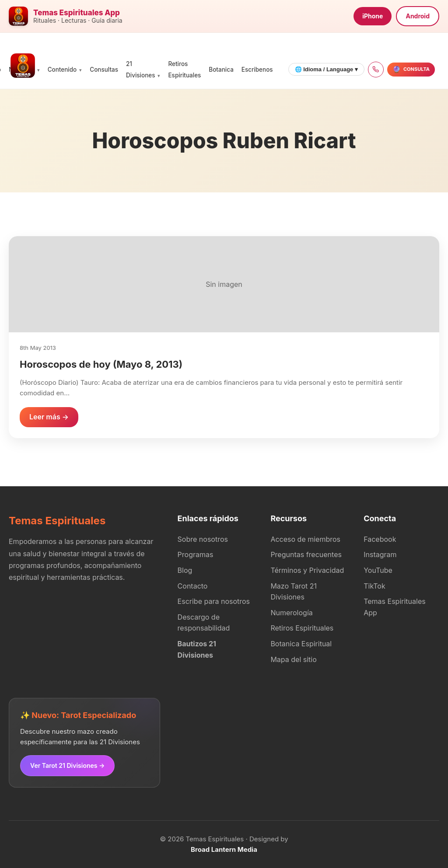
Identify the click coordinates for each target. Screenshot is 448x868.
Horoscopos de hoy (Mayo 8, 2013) (101, 364)
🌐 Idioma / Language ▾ (326, 69)
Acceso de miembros (305, 539)
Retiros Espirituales (302, 628)
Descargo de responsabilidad (204, 623)
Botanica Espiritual (301, 644)
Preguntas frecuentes (306, 554)
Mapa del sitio (293, 659)
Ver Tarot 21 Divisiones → (67, 765)
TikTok (374, 586)
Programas (196, 554)
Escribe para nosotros (214, 601)
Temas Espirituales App (394, 607)
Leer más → (49, 417)
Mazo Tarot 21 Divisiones (294, 592)
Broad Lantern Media (224, 849)
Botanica (221, 70)
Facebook (380, 539)
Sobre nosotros (203, 539)
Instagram (380, 554)
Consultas (104, 70)
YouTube (378, 570)
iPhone (373, 16)
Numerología (291, 613)
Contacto (193, 586)
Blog (185, 570)
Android (418, 16)
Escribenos (257, 70)
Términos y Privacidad (307, 570)
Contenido (62, 70)
